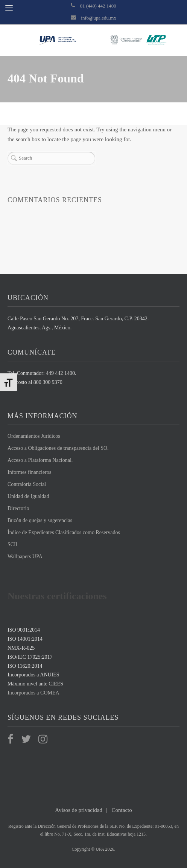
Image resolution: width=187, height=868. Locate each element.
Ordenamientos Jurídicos (34, 436)
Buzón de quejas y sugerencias (40, 520)
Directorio (18, 508)
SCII (12, 544)
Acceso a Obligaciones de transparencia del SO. (58, 448)
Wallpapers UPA (25, 557)
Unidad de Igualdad (28, 496)
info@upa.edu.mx (99, 18)
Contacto (122, 810)
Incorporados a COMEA (33, 693)
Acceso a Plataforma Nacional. (40, 460)
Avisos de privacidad (79, 810)
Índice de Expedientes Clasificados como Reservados (64, 532)
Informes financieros (29, 472)
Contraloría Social (27, 484)
